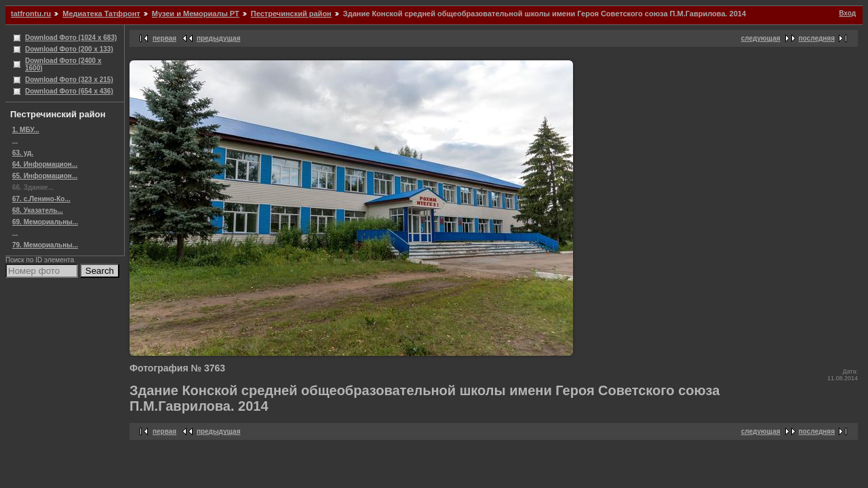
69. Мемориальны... (45, 222)
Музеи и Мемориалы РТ (196, 14)
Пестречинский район (291, 14)
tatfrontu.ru (31, 14)
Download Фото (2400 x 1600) (63, 64)
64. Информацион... (45, 164)
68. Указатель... (38, 210)
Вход (847, 13)
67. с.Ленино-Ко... (41, 199)
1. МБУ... (26, 130)
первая (164, 38)
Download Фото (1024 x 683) (71, 38)
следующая (761, 38)
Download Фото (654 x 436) (69, 91)
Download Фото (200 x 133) (69, 49)
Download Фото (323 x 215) (69, 80)
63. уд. (23, 153)
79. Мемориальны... (45, 245)
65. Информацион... (45, 176)
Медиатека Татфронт (101, 14)
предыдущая (219, 38)
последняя (817, 38)
